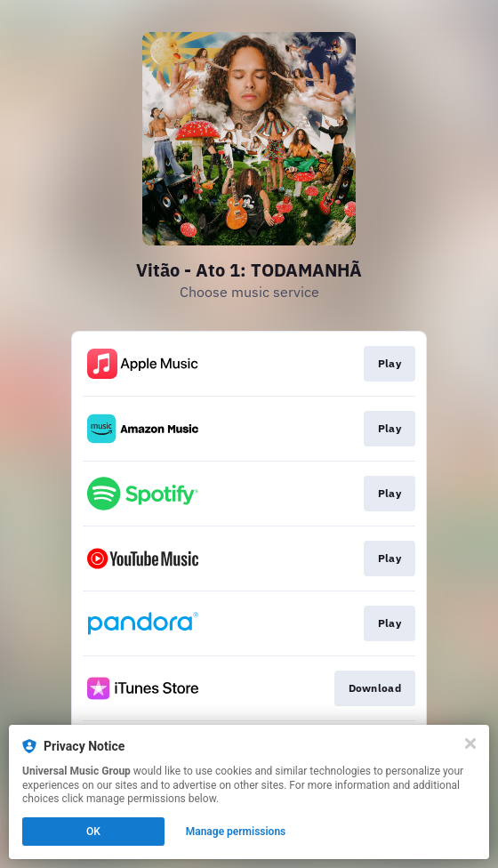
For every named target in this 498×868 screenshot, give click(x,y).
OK (93, 832)
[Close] (470, 743)
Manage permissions (236, 832)
